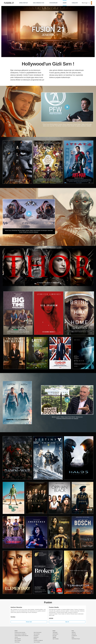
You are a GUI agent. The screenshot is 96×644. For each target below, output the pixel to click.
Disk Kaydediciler (18, 639)
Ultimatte (16, 637)
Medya (73, 637)
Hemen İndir (29, 622)
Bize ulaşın (55, 636)
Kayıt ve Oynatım (18, 640)
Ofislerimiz (74, 632)
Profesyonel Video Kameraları (20, 632)
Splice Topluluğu (56, 639)
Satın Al (67, 622)
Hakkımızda (74, 634)
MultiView (35, 639)
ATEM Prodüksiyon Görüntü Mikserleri (21, 636)
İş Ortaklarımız (74, 636)
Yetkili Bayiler (55, 632)
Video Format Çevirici (37, 632)
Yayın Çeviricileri (37, 634)
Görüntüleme (36, 636)
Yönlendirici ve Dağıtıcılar (38, 640)
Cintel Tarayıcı (17, 642)
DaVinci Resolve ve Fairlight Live (20, 634)
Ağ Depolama (36, 637)
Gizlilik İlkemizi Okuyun (76, 639)
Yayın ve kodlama (37, 642)
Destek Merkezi (55, 634)
